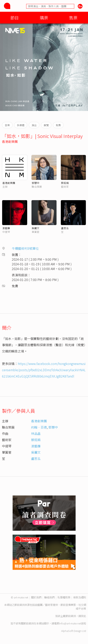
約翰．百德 (39, 427)
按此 (83, 616)
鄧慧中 (36, 183)
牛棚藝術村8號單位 (25, 248)
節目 (15, 18)
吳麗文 (36, 228)
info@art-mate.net (70, 623)
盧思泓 (65, 228)
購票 (44, 18)
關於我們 (36, 597)
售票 (73, 18)
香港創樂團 (10, 141)
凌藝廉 (6, 228)
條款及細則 (80, 597)
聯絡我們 (49, 597)
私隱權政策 (64, 597)
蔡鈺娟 (65, 183)
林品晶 (36, 433)
